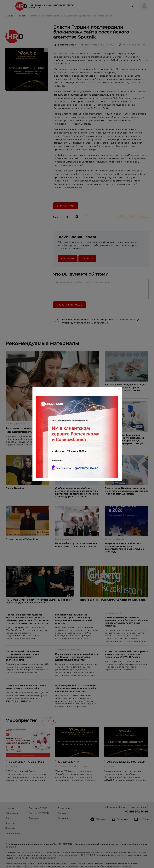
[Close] (119, 389)
